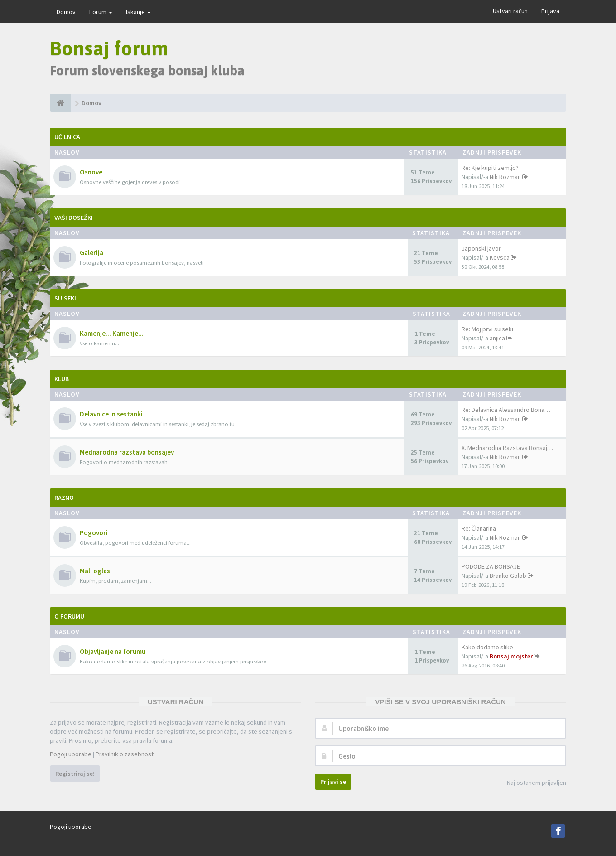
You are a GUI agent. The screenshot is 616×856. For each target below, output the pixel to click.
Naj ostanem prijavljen (532, 783)
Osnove (91, 172)
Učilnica (67, 137)
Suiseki (65, 298)
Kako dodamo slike (487, 647)
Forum (101, 12)
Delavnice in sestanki (111, 414)
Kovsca (500, 257)
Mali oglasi (96, 571)
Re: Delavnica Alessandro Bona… (506, 410)
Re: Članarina (479, 528)
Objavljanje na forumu (113, 651)
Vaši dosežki (74, 218)
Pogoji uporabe (71, 754)
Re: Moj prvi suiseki (487, 329)
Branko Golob (508, 576)
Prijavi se (333, 782)
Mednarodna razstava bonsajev (127, 452)
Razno (64, 498)
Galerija (91, 253)
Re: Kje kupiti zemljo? (490, 168)
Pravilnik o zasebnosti (125, 754)
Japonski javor (481, 248)
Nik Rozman (505, 177)
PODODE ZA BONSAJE (491, 566)
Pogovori (94, 533)
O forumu (69, 616)
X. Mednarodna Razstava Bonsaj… (507, 448)
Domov (66, 12)
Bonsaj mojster (511, 656)
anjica (497, 338)
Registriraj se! (75, 774)
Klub (62, 379)
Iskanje (138, 12)
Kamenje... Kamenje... (112, 333)
